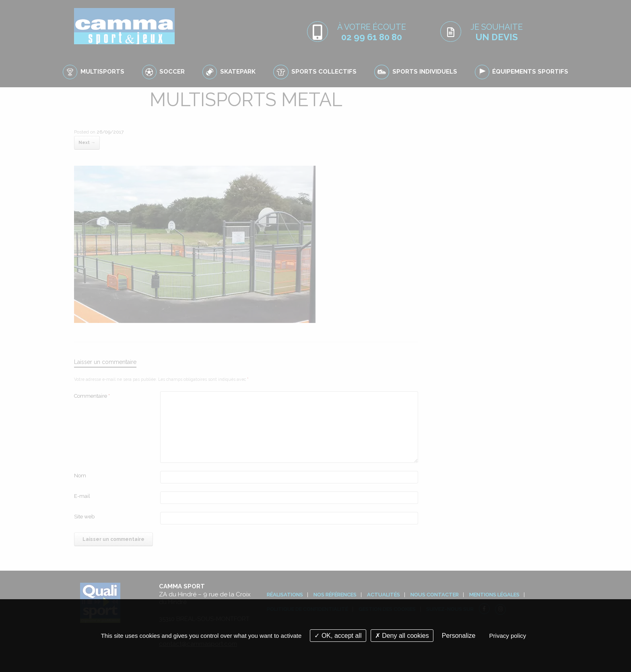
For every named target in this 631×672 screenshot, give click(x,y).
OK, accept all (338, 636)
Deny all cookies (402, 636)
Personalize (459, 636)
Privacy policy (508, 636)
